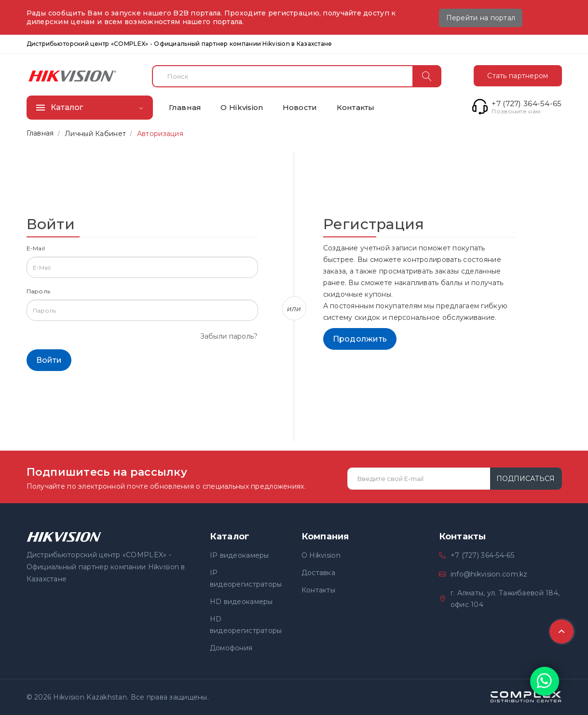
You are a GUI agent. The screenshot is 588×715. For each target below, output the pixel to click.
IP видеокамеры (239, 555)
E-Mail (36, 248)
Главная (40, 133)
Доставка (318, 573)
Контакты (318, 590)
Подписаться (526, 479)
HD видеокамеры (241, 602)
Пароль (39, 291)
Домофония (231, 648)
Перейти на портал (481, 18)
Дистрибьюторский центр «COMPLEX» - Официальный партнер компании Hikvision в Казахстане (179, 44)
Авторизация (160, 134)
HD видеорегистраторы (246, 625)
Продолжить (360, 339)
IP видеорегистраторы (246, 578)
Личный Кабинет (95, 134)
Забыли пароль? (229, 336)
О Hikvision (321, 555)
